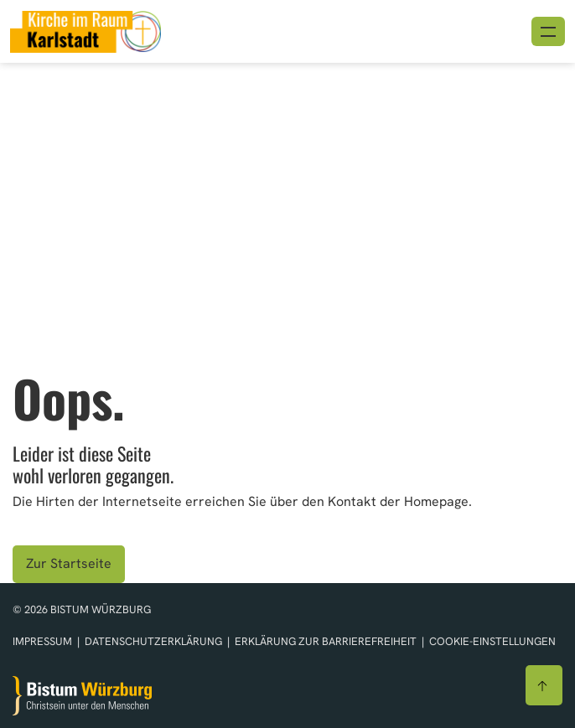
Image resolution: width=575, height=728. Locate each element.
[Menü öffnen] (548, 31)
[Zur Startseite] (82, 696)
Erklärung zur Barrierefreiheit (326, 641)
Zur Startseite (69, 563)
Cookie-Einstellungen (492, 641)
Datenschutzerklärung (155, 641)
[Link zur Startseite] (85, 30)
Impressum (44, 641)
